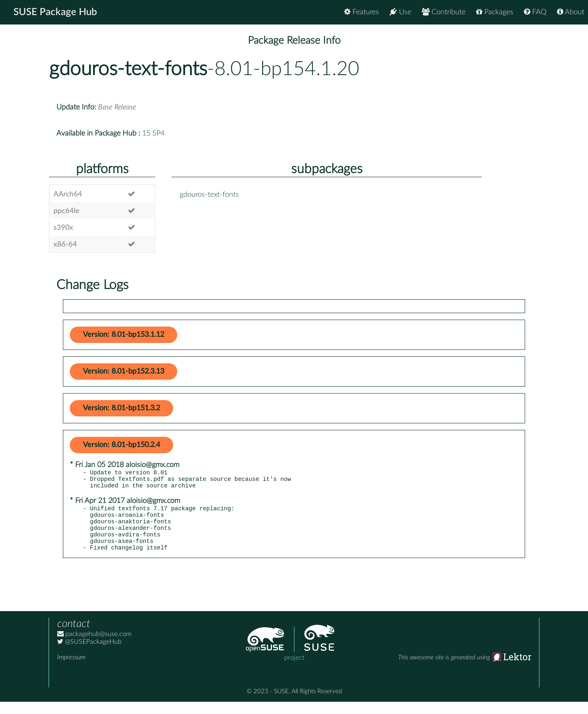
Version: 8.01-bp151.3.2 (121, 408)
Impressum (71, 670)
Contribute (444, 12)
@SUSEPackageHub (89, 654)
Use (400, 12)
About (571, 12)
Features (362, 12)
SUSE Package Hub (55, 12)
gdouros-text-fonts (128, 69)
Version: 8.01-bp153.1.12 (124, 335)
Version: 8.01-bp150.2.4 (121, 445)
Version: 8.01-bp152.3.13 (124, 371)
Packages (495, 12)
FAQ (535, 12)
